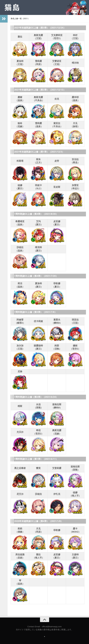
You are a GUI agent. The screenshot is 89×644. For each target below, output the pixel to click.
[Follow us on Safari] (44, 637)
